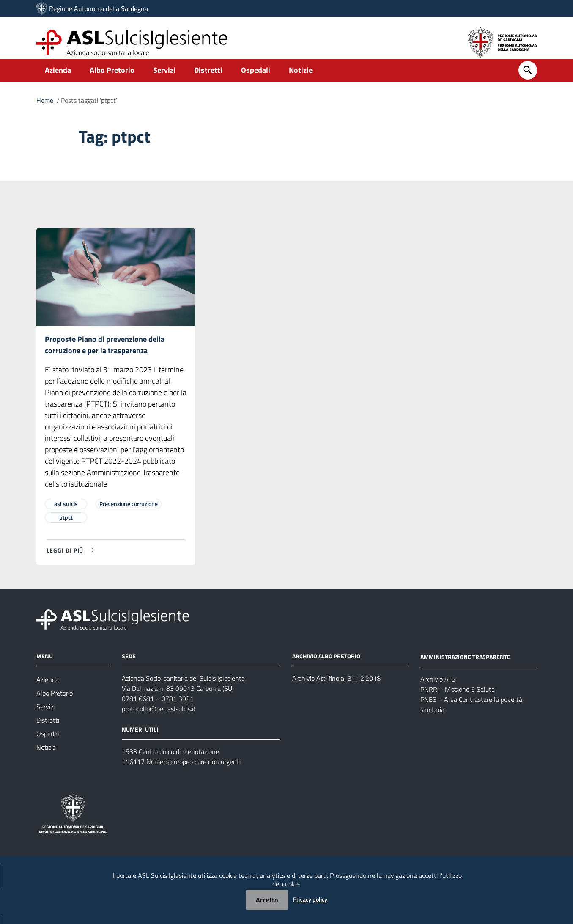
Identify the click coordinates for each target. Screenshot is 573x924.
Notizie (301, 79)
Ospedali (256, 79)
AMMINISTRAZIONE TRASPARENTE (465, 666)
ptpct (66, 527)
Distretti (208, 79)
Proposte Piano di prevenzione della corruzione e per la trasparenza (105, 353)
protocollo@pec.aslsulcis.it (159, 718)
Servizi (164, 79)
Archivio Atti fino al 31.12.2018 (336, 687)
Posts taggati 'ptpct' (89, 109)
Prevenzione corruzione (129, 513)
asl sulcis (66, 513)
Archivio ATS (438, 688)
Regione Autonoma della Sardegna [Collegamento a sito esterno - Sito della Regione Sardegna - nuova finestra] (99, 8)
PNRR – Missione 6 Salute (458, 698)
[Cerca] (528, 79)
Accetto (267, 900)
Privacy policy (310, 899)
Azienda (58, 79)
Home (45, 109)
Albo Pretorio (112, 79)
